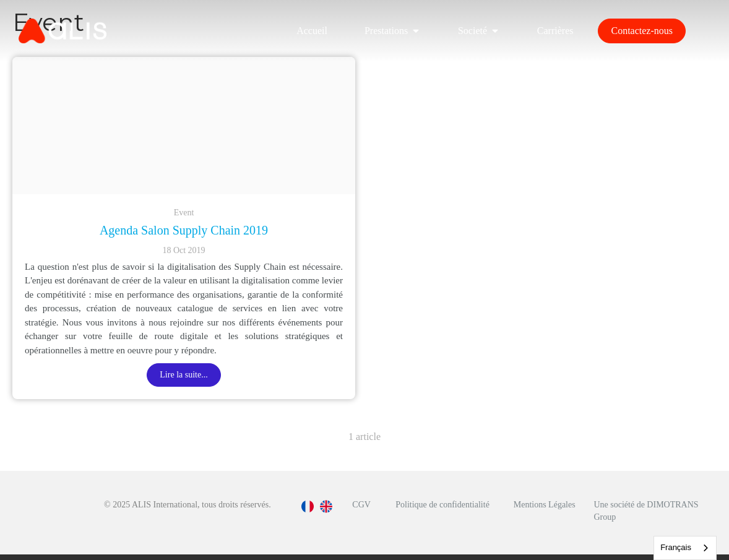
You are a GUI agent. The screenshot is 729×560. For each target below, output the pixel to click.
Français (676, 547)
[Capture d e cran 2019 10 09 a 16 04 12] (184, 126)
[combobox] (685, 548)
